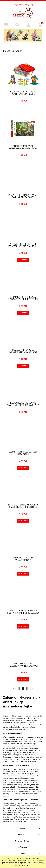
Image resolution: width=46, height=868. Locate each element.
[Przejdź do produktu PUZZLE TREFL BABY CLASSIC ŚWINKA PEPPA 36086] (23, 180)
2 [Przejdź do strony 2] (21, 688)
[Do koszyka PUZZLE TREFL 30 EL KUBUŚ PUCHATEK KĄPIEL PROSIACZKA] (23, 626)
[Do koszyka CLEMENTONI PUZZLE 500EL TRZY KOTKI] (23, 468)
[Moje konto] (29, 25)
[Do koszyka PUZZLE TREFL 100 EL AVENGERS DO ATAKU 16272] (23, 366)
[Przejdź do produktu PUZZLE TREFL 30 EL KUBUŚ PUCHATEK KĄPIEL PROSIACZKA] (23, 596)
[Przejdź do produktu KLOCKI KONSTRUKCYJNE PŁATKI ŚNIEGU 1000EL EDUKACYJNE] (23, 74)
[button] (6, 25)
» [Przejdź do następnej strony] (33, 688)
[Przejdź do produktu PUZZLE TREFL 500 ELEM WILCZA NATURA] (23, 543)
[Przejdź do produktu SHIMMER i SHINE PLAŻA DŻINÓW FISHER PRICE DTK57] (23, 282)
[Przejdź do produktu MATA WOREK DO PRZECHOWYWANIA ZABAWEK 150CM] (23, 649)
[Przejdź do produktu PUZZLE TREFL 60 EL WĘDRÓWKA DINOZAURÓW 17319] (23, 129)
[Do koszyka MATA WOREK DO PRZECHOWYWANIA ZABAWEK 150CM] (23, 679)
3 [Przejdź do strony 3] (25, 688)
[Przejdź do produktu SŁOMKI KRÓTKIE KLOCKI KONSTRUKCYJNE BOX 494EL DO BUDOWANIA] (23, 229)
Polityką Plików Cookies (17, 860)
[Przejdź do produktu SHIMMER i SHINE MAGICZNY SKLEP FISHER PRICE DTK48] (23, 490)
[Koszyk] (40, 25)
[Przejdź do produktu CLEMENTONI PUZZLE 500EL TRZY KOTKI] (23, 437)
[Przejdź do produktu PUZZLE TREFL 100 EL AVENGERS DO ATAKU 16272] (23, 335)
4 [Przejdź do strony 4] (29, 688)
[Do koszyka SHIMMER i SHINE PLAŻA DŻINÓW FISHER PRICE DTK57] (23, 313)
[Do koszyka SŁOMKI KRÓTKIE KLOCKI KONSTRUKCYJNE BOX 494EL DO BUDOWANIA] (23, 260)
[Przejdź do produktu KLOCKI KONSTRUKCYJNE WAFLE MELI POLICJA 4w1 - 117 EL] (23, 388)
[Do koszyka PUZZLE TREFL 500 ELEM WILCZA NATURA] (23, 574)
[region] (23, 36)
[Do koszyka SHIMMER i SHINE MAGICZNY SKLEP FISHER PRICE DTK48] (23, 521)
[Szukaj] (17, 25)
